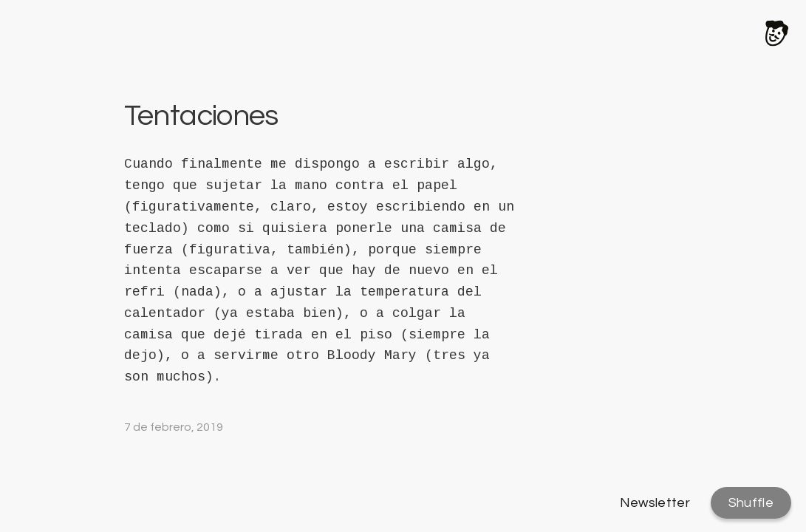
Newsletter (655, 503)
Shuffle (751, 503)
